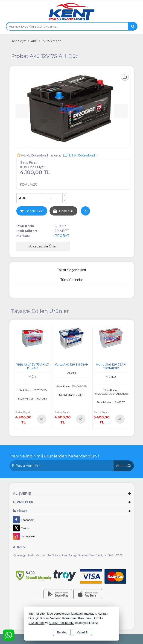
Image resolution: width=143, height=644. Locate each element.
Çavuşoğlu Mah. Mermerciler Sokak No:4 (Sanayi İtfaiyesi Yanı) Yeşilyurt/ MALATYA (68, 555)
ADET (24, 198)
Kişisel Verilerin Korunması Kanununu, (67, 618)
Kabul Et (83, 633)
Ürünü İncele (42, 419)
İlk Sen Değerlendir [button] (80, 156)
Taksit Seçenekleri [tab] (71, 270)
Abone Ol (124, 466)
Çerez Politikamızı (62, 623)
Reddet (62, 633)
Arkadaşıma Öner (43, 246)
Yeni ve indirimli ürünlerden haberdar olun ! (55, 456)
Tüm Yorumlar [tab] (72, 280)
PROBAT (62, 236)
